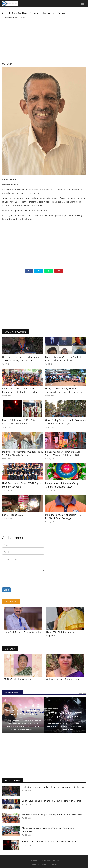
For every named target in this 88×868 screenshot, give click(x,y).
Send (6, 590)
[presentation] (24, 579)
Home (34, 865)
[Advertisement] (44, 41)
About (43, 865)
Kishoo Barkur (8, 17)
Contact (54, 865)
